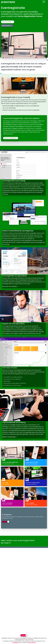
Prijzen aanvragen (7, 22)
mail (6, 547)
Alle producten (7, 526)
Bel (2, 547)
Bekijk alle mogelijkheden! (10, 138)
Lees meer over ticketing (11, 285)
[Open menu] (46, 3)
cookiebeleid (15, 643)
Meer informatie (6, 26)
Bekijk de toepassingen (10, 440)
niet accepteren (32, 643)
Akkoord (24, 635)
